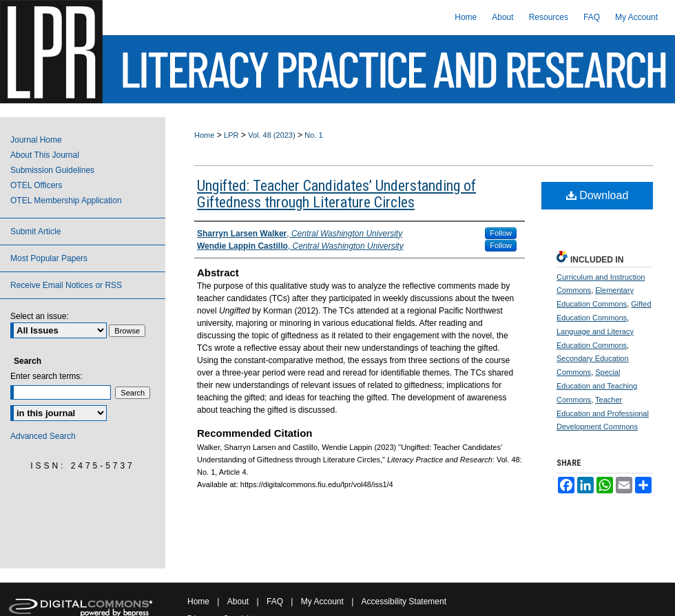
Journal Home (36, 140)
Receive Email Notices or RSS (66, 285)
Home (204, 135)
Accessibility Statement (404, 602)
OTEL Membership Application (66, 201)
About (238, 602)
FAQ (275, 602)
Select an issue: (40, 316)
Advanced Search (43, 436)
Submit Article (35, 232)
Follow (501, 233)
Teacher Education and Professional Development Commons (603, 413)
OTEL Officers (36, 185)
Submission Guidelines (52, 170)
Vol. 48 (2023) (272, 135)
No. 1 (313, 135)
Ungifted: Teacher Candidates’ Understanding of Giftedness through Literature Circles (336, 194)
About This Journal (45, 155)
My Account (322, 602)
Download (598, 195)
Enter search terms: (46, 376)
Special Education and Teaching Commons (597, 386)
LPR (231, 135)
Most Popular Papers (49, 258)
